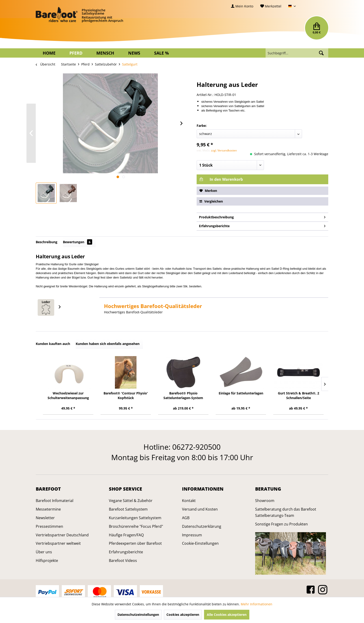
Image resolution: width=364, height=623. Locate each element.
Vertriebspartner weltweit (58, 543)
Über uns (44, 552)
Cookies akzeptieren (183, 615)
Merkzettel (271, 6)
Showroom (265, 501)
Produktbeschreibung (262, 216)
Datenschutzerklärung (202, 526)
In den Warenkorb (221, 179)
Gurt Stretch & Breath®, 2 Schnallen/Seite (299, 395)
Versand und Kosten (200, 509)
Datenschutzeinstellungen (138, 615)
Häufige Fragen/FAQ (126, 535)
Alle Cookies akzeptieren (227, 615)
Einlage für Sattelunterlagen (241, 393)
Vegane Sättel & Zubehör (131, 501)
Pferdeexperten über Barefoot (135, 543)
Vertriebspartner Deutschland (62, 535)
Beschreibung (47, 242)
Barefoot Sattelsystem (128, 509)
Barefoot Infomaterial (55, 501)
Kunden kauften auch (53, 344)
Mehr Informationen (257, 604)
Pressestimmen (49, 526)
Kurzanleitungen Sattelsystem (135, 518)
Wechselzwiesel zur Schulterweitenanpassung (68, 395)
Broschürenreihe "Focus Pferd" (136, 526)
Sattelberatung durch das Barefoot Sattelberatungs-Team (286, 512)
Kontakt (189, 501)
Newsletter (45, 518)
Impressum (192, 535)
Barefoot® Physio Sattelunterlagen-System (183, 395)
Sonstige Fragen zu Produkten (281, 524)
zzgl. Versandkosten (224, 150)
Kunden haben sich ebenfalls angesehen (108, 344)
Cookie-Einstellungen (200, 543)
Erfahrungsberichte (262, 225)
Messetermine (48, 509)
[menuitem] (242, 6)
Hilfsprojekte (47, 561)
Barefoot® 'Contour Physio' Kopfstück (126, 395)
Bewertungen (78, 242)
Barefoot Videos (123, 561)
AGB (186, 518)
